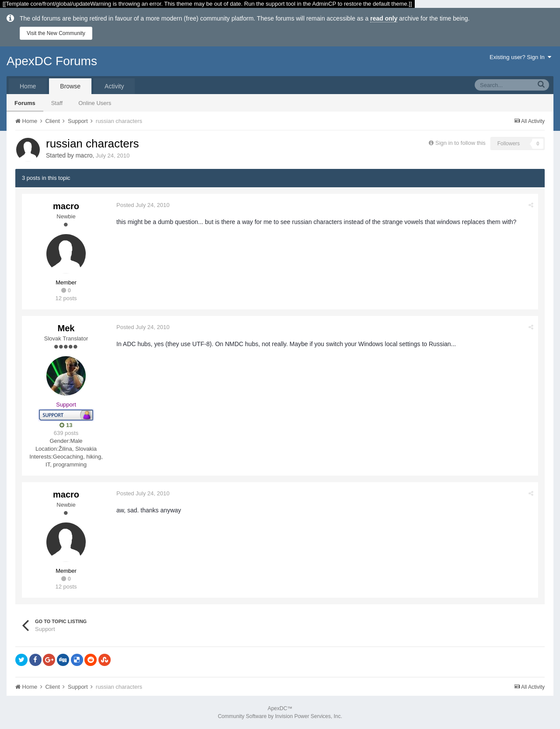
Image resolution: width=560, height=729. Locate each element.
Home (28, 86)
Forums (25, 103)
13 (66, 425)
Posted (143, 205)
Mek (66, 328)
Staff (57, 103)
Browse (70, 86)
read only (384, 18)
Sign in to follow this (460, 143)
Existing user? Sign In (520, 57)
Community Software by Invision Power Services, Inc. (280, 716)
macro (84, 155)
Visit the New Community (56, 33)
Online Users (95, 103)
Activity (114, 86)
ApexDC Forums (52, 61)
